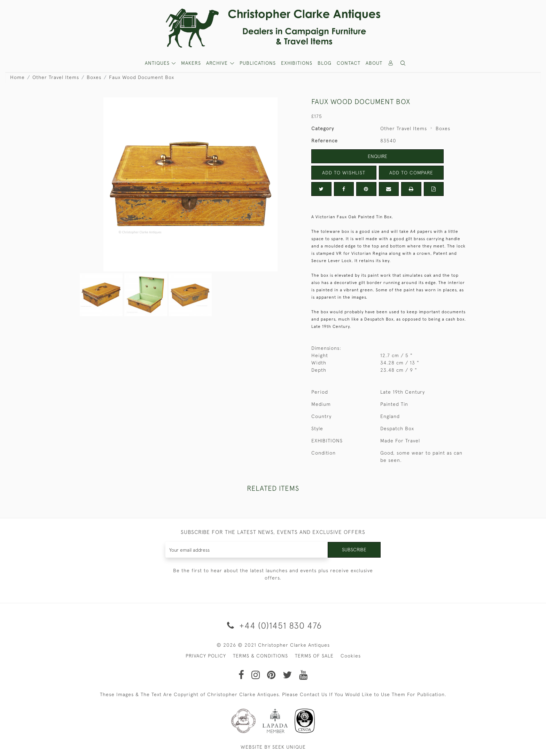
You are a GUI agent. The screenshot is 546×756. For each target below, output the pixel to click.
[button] (403, 63)
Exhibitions (297, 63)
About (374, 63)
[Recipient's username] (247, 550)
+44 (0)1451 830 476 (273, 625)
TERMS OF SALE (314, 656)
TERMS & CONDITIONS (260, 656)
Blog (325, 63)
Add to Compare (411, 173)
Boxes (94, 77)
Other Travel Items (56, 77)
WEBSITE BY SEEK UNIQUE (273, 747)
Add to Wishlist (344, 173)
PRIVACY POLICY (206, 656)
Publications (258, 63)
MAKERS (191, 63)
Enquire (377, 156)
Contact (349, 63)
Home (17, 77)
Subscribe (354, 550)
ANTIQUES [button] (158, 63)
